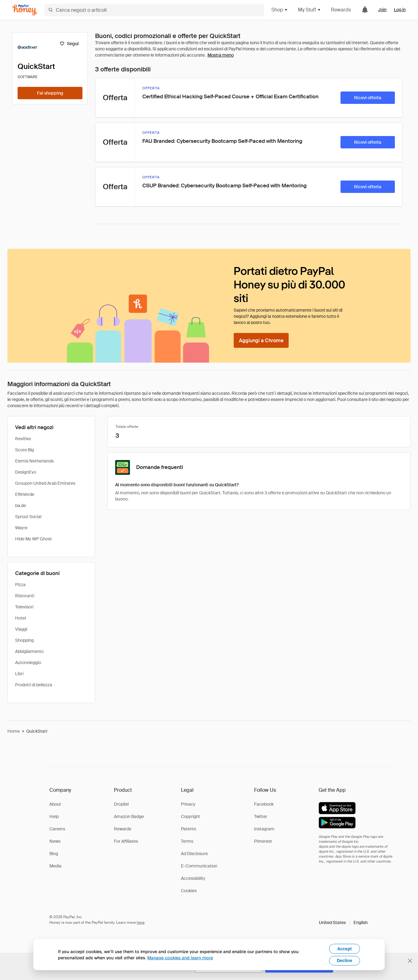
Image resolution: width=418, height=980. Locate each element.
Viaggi (21, 629)
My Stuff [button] (309, 10)
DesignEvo (26, 472)
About (55, 804)
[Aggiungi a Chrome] (261, 340)
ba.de (21, 505)
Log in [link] (400, 10)
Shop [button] (280, 10)
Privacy (188, 804)
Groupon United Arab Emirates (45, 483)
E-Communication (199, 866)
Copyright (190, 816)
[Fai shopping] (50, 93)
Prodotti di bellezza (34, 685)
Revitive (23, 439)
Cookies (189, 891)
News (55, 841)
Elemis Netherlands (34, 461)
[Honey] (25, 10)
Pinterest (263, 841)
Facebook (264, 804)
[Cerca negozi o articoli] (154, 10)
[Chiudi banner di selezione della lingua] (410, 961)
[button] (343, 922)
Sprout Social (28, 517)
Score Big (25, 450)
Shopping (24, 640)
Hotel (21, 618)
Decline (345, 961)
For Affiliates (126, 841)
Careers (57, 829)
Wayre (21, 528)
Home (14, 731)
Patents (188, 829)
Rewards (341, 10)
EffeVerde (25, 494)
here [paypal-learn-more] (141, 922)
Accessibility (193, 878)
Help (54, 816)
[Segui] (69, 44)
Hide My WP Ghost (33, 539)
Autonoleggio (28, 663)
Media (55, 866)
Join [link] (382, 10)
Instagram (264, 829)
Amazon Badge (129, 816)
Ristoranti (25, 596)
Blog (54, 854)
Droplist (121, 804)
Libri (19, 674)
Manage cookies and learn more (180, 958)
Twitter (261, 816)
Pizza (20, 585)
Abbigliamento (29, 651)
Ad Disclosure (194, 854)
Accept (344, 949)
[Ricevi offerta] (368, 98)
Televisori (24, 607)
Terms (187, 841)
